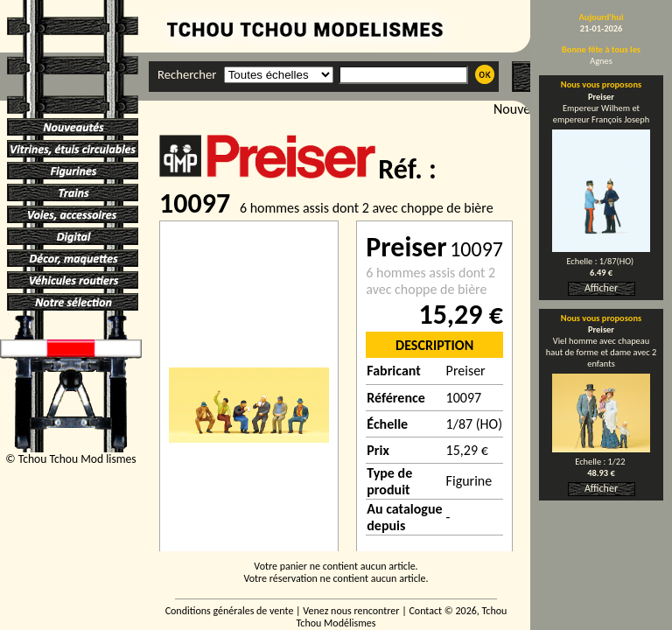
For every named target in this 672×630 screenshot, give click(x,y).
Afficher (601, 288)
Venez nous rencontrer (351, 611)
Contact (425, 611)
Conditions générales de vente (230, 611)
